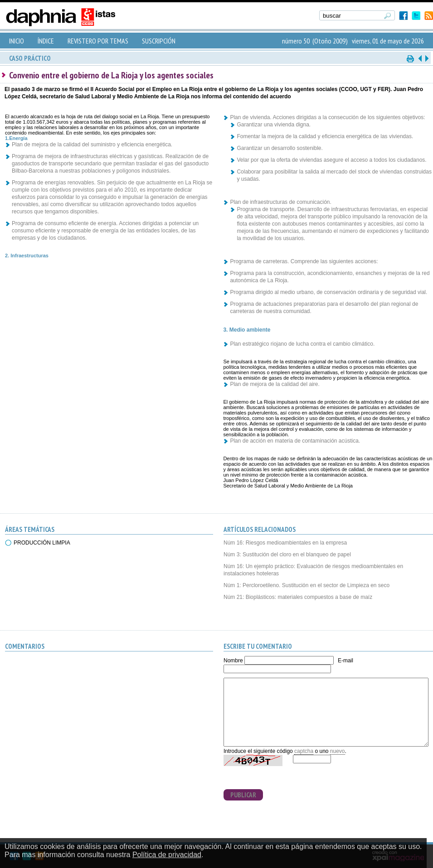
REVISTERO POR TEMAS (98, 41)
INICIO (17, 41)
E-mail (345, 661)
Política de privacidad (167, 855)
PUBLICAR (243, 795)
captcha (304, 751)
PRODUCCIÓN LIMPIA (42, 543)
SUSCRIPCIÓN (159, 41)
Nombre (233, 661)
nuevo (338, 751)
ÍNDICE (46, 41)
